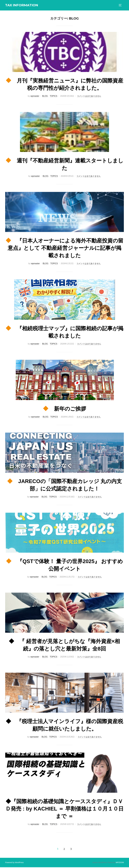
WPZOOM (120, 863)
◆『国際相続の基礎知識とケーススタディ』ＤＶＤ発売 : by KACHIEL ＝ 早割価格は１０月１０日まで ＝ (64, 810)
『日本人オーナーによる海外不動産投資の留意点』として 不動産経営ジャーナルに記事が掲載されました (65, 249)
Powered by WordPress (14, 863)
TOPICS (53, 97)
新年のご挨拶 (65, 410)
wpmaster (35, 97)
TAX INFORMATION (22, 5)
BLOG (45, 97)
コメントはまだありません (89, 97)
